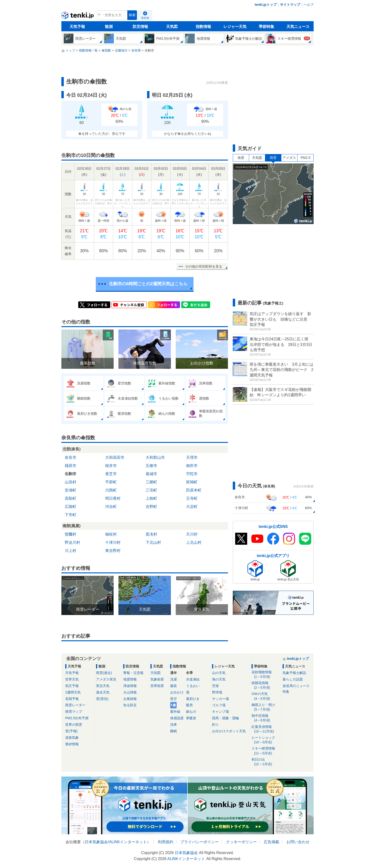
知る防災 (130, 705)
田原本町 (194, 490)
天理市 (192, 457)
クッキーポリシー (241, 842)
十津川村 (113, 542)
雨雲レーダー (75, 705)
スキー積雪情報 (265, 751)
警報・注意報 (133, 673)
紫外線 (175, 712)
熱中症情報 (265, 718)
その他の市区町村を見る (204, 266)
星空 (174, 699)
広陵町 (71, 507)
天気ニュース (298, 27)
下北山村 (153, 542)
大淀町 (192, 507)
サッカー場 (220, 699)
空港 (215, 686)
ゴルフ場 (219, 705)
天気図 (172, 27)
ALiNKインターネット (128, 842)
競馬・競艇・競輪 (226, 718)
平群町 (111, 482)
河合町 (111, 507)
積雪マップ (74, 712)
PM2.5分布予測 (77, 718)
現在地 (145, 18)
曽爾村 (71, 534)
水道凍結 (193, 679)
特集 (286, 692)
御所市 (192, 466)
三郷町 (151, 482)
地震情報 (130, 679)
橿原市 (71, 466)
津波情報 (130, 686)
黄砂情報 (72, 744)
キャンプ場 (220, 712)
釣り (215, 725)
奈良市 (71, 457)
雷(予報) (71, 731)
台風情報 (130, 699)
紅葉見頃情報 (265, 729)
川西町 (111, 490)
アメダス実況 (106, 679)
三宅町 (151, 490)
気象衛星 (157, 679)
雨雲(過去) (104, 673)
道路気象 (72, 738)
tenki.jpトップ (266, 5)
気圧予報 (72, 686)
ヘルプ (309, 5)
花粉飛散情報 (265, 675)
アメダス (289, 158)
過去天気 (103, 692)
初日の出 (265, 762)
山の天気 (219, 673)
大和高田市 (115, 457)
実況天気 (103, 686)
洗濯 (174, 679)
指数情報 (203, 27)
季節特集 (266, 27)
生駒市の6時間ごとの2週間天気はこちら (148, 284)
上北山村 (194, 542)
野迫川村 (72, 542)
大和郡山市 (155, 457)
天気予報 (77, 27)
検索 (132, 15)
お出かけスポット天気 (229, 731)
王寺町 (192, 498)
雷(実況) (102, 699)
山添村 (71, 482)
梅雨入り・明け (265, 707)
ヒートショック (265, 740)
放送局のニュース (296, 686)
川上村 (71, 551)
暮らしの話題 (293, 679)
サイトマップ (290, 5)
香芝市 (111, 474)
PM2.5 (305, 158)
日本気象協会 (96, 842)
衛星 (241, 158)
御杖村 (111, 534)
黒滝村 (151, 534)
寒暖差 (191, 718)
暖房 (189, 705)
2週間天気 (73, 692)
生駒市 (71, 474)
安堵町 (71, 490)
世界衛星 (157, 686)
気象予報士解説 (294, 673)
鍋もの (191, 712)
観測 (109, 27)
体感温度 (177, 718)
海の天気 (219, 679)
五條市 (151, 466)
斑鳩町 (192, 482)
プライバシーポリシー (200, 842)
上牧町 (151, 498)
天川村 (192, 534)
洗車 (174, 725)
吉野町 (151, 507)
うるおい (193, 686)
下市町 (71, 515)
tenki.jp (78, 16)
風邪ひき (193, 699)
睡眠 (174, 731)
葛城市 (151, 474)
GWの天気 (265, 696)
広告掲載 (272, 842)
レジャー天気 (235, 27)
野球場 (217, 692)
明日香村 (113, 498)
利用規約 (166, 842)
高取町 (71, 498)
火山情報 (130, 692)
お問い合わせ (298, 842)
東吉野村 (113, 551)
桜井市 (111, 466)
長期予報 (72, 699)
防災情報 (140, 27)
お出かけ (177, 692)
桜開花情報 (265, 685)
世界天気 (72, 679)
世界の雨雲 (74, 725)
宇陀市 (192, 474)
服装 (174, 686)
